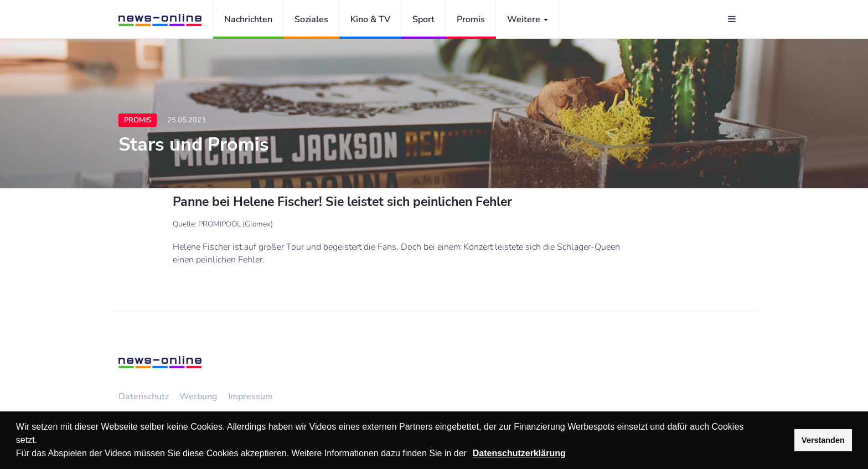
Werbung (198, 396)
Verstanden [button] (823, 440)
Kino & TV (370, 19)
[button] (471, 455)
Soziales (311, 19)
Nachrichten (248, 19)
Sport (423, 19)
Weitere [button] (528, 19)
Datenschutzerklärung (519, 453)
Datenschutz (144, 396)
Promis (471, 19)
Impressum (250, 396)
